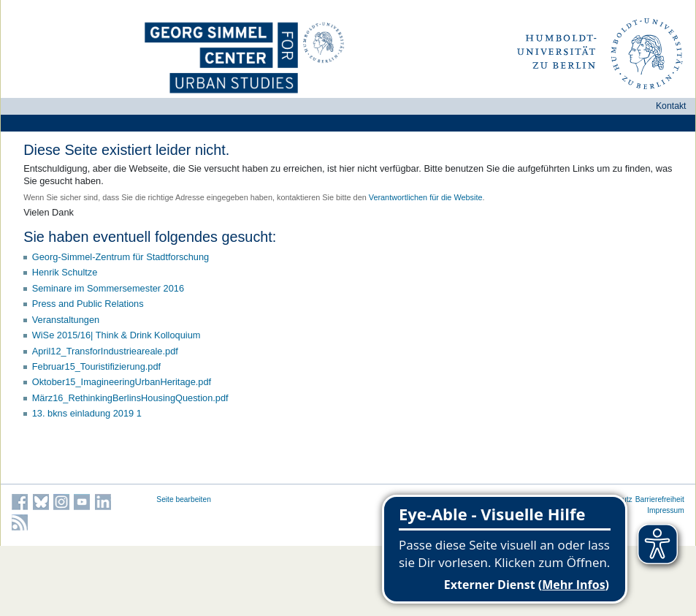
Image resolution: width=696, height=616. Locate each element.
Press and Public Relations (88, 304)
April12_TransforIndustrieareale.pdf (105, 351)
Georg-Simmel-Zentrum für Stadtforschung (121, 257)
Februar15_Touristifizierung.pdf (96, 366)
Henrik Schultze (65, 272)
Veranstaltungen (66, 320)
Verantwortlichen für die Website (426, 197)
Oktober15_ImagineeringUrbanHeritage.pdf (122, 382)
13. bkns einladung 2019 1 (87, 413)
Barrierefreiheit (660, 499)
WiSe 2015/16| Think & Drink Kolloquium (116, 335)
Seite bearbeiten (184, 499)
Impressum (666, 510)
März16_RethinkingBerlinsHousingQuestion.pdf (130, 398)
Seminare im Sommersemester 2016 (108, 288)
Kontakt (671, 106)
